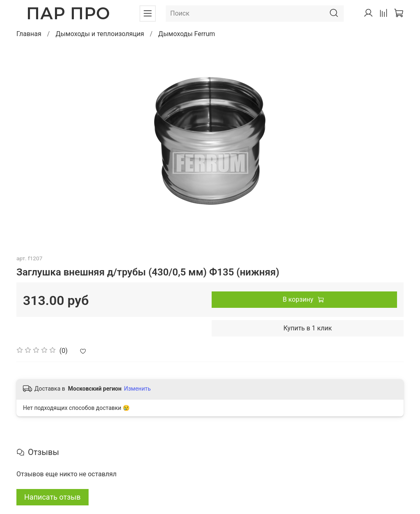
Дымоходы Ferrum (187, 34)
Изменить (137, 389)
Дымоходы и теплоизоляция (100, 34)
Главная (29, 34)
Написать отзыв (52, 497)
